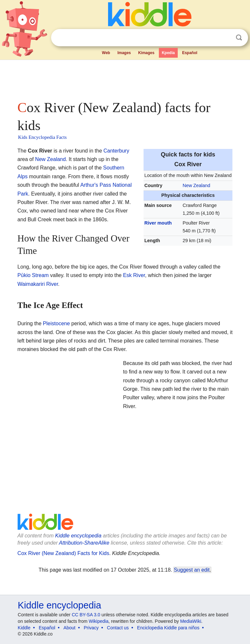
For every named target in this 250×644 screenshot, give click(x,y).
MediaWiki (191, 621)
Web (106, 53)
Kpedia (168, 53)
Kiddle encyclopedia (60, 605)
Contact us (118, 628)
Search (239, 38)
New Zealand (196, 185)
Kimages (146, 53)
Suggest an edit (192, 570)
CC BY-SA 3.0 (86, 615)
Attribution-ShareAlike (84, 543)
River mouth (158, 223)
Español (190, 53)
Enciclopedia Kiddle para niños (168, 628)
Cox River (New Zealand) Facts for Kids (63, 553)
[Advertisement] (125, 78)
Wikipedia (99, 621)
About (69, 628)
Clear (226, 38)
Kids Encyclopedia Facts (42, 137)
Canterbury (116, 151)
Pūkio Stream (33, 275)
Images (124, 53)
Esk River (134, 275)
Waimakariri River (38, 284)
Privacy (91, 628)
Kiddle (24, 628)
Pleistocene (56, 323)
